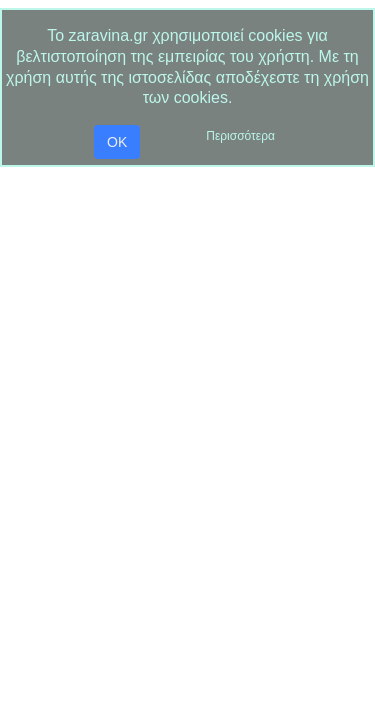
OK (117, 142)
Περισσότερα (240, 136)
